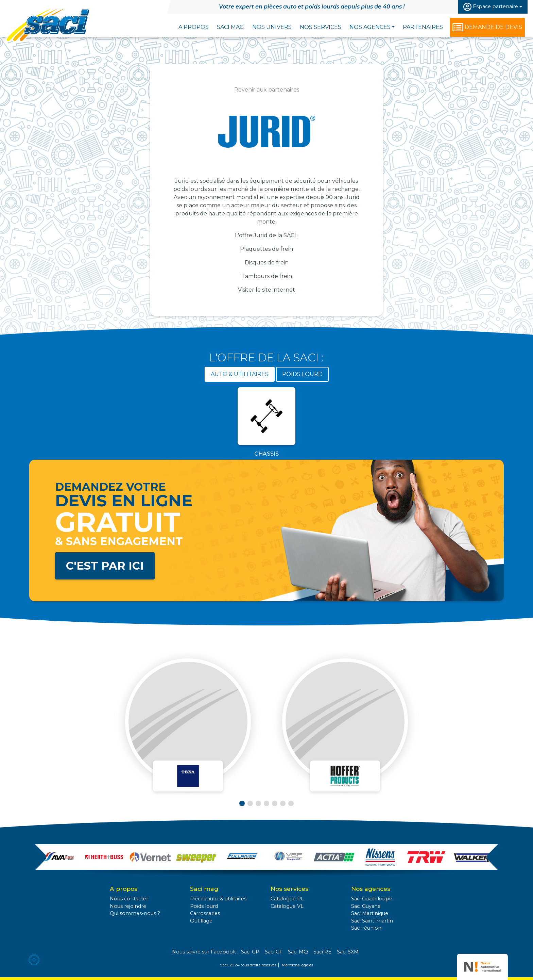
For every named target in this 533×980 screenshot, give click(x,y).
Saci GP (250, 952)
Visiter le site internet (266, 290)
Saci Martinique (370, 913)
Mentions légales (297, 965)
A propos (194, 27)
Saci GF (274, 952)
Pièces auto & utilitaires (218, 899)
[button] (242, 803)
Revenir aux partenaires (267, 90)
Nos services (321, 27)
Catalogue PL (287, 899)
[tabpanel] (266, 423)
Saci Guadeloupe (372, 899)
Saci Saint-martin (372, 921)
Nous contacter (129, 899)
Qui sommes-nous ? (135, 913)
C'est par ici (105, 566)
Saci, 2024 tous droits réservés (248, 965)
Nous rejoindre (128, 906)
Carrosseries (205, 913)
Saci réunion (366, 928)
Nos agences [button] (370, 27)
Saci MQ (298, 952)
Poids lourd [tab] (302, 374)
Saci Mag (230, 27)
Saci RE (322, 952)
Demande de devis (493, 27)
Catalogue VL (287, 906)
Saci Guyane (366, 906)
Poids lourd (204, 906)
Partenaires (423, 27)
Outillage (201, 921)
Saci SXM (348, 952)
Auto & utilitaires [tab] (240, 374)
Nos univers (272, 27)
